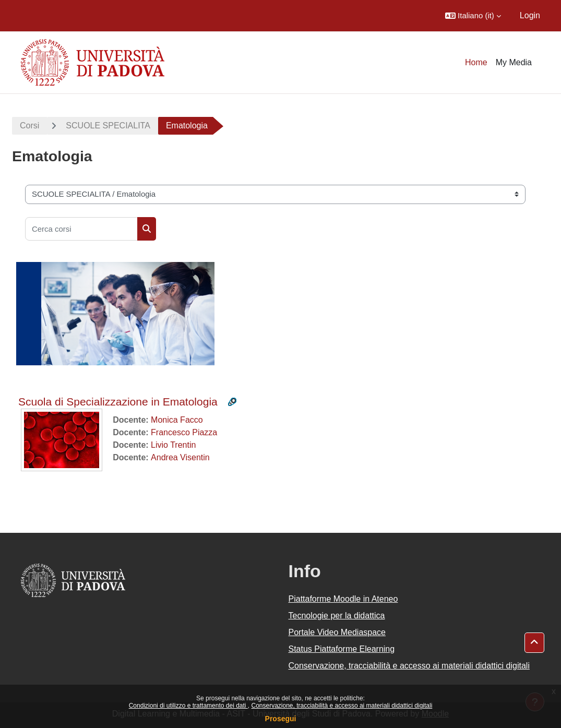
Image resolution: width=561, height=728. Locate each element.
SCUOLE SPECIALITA (108, 126)
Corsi (29, 126)
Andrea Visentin (180, 457)
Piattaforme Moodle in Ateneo (343, 599)
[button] (473, 16)
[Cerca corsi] (81, 229)
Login (530, 15)
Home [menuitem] (476, 62)
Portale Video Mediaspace (337, 632)
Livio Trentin (173, 445)
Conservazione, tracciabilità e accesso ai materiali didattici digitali (342, 706)
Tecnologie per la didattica (337, 616)
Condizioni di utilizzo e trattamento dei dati (188, 706)
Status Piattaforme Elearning (342, 649)
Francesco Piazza (184, 432)
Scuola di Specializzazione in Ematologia (118, 402)
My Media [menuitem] (514, 62)
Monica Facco (177, 420)
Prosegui (281, 719)
